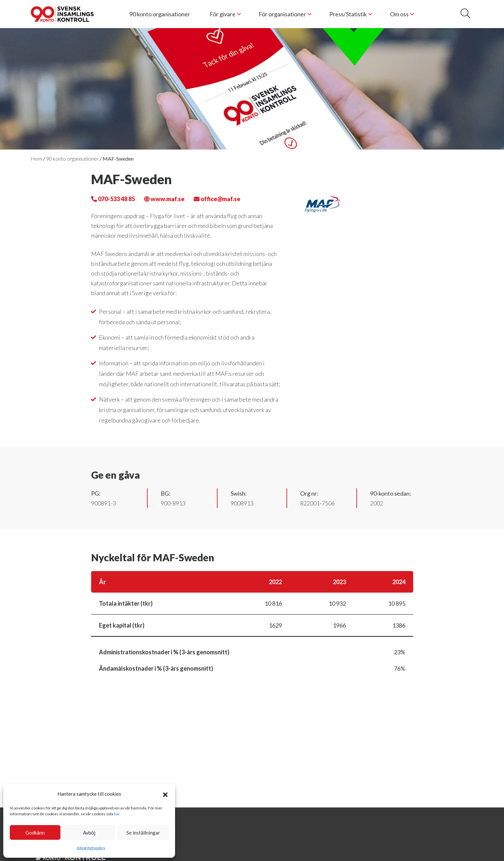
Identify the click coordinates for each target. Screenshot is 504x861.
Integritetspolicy (91, 848)
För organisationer (282, 14)
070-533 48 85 (113, 199)
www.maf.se (164, 199)
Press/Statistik (348, 14)
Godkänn (35, 833)
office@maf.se (217, 199)
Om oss (399, 14)
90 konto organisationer (160, 14)
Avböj (89, 833)
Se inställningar (143, 833)
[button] (165, 794)
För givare (223, 14)
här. (117, 814)
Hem (36, 159)
